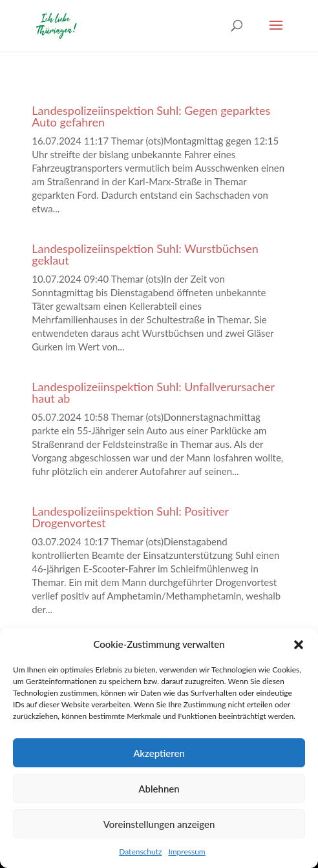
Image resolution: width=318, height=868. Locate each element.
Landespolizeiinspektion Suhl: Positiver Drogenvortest (130, 517)
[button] (299, 645)
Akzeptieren (159, 753)
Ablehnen (159, 789)
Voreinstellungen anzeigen (159, 824)
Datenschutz (140, 852)
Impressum (186, 852)
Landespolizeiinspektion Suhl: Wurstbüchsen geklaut (145, 254)
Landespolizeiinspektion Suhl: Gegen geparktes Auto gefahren (151, 116)
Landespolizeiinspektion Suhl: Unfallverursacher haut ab (153, 392)
